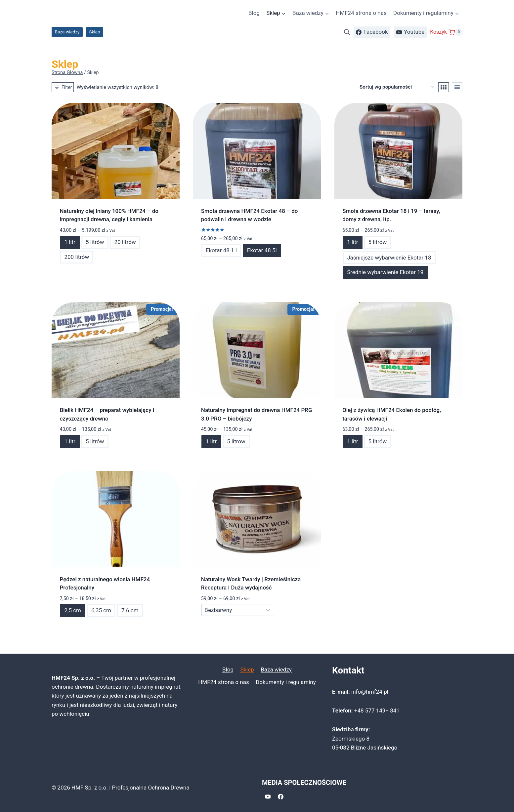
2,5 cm (73, 610)
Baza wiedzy (67, 32)
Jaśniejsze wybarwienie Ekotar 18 (389, 258)
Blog (254, 13)
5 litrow (236, 441)
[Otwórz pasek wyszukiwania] (347, 32)
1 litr (70, 242)
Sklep (95, 32)
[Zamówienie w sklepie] (397, 87)
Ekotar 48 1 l (221, 250)
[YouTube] (268, 796)
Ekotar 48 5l (262, 250)
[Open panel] (63, 87)
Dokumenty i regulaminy (286, 682)
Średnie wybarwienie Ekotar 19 (385, 272)
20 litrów (125, 242)
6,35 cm (101, 610)
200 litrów (77, 257)
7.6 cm (130, 610)
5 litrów (95, 242)
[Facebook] (280, 796)
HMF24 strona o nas (361, 13)
